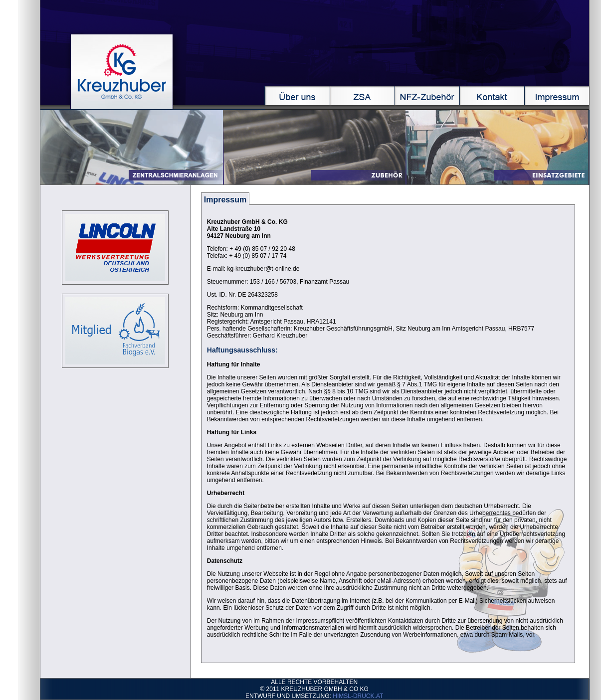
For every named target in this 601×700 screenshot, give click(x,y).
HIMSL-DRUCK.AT (358, 696)
